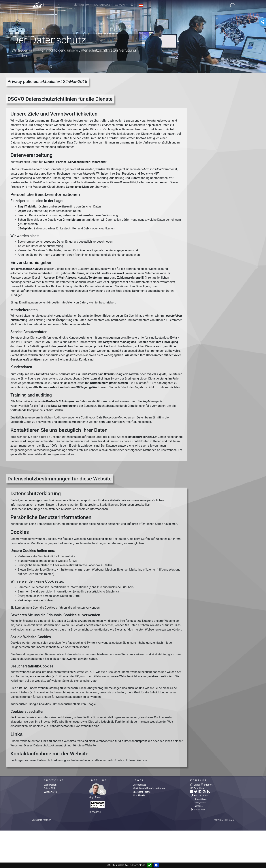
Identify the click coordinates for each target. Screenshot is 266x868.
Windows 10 (50, 792)
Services (102, 5)
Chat (195, 785)
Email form (198, 788)
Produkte (82, 5)
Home (37, 5)
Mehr (120, 5)
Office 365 (49, 788)
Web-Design (50, 785)
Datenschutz (139, 785)
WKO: (149, 788)
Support (206, 785)
